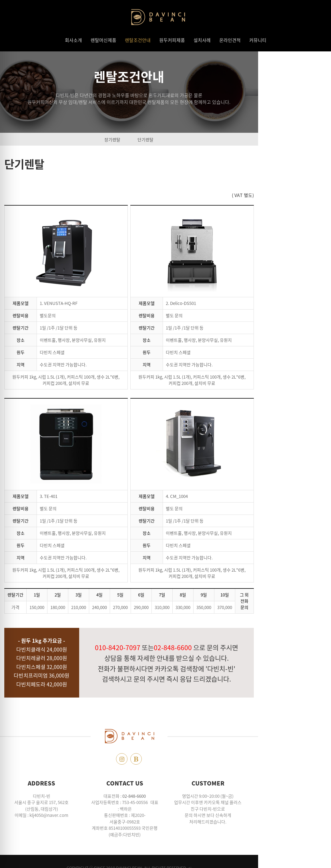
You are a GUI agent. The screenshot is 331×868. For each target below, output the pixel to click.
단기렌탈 (182, 140)
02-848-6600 (171, 796)
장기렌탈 (149, 140)
